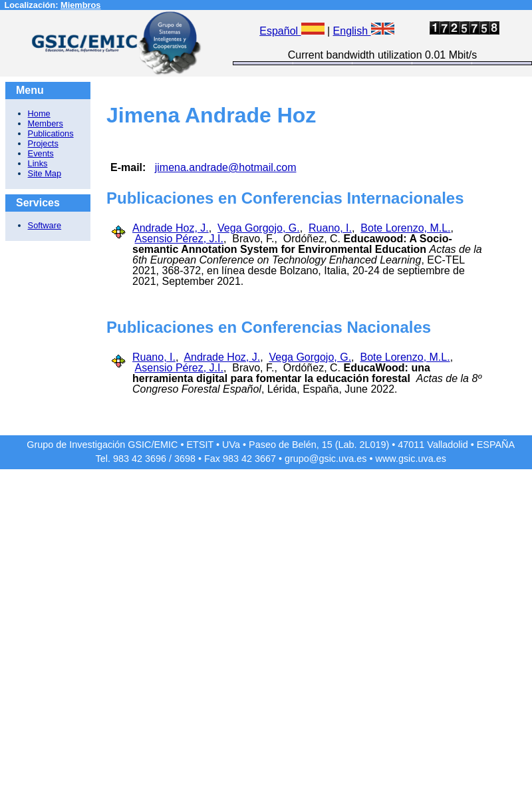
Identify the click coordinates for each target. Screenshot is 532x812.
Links (38, 163)
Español (292, 31)
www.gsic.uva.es (411, 459)
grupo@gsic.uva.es (326, 459)
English (364, 31)
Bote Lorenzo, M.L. (405, 228)
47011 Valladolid (433, 445)
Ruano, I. (330, 228)
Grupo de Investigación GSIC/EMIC (102, 445)
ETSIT (200, 445)
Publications (51, 133)
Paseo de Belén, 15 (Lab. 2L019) (319, 445)
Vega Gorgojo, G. (259, 228)
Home (39, 113)
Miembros (80, 5)
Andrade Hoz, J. (171, 228)
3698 (185, 459)
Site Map (45, 173)
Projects (43, 143)
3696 (156, 459)
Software (45, 225)
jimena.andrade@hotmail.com (226, 167)
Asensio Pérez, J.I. (179, 239)
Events (41, 153)
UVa (231, 445)
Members (46, 123)
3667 (265, 459)
